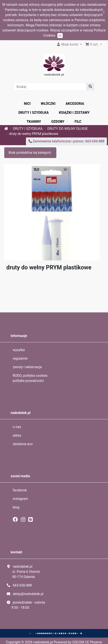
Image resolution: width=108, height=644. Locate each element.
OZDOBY (58, 122)
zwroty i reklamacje (27, 367)
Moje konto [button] (68, 44)
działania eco (23, 444)
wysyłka (19, 350)
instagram (20, 499)
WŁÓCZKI (48, 104)
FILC (78, 122)
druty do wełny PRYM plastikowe (34, 134)
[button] (93, 44)
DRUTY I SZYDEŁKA (33, 113)
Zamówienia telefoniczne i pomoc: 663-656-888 (66, 141)
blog (16, 507)
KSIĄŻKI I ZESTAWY (74, 113)
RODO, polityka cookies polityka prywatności (30, 378)
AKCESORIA (75, 104)
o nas (17, 427)
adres (17, 435)
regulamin (20, 358)
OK (60, 36)
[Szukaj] (50, 87)
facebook (20, 490)
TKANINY (34, 122)
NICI (27, 104)
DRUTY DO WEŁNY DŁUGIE (68, 129)
